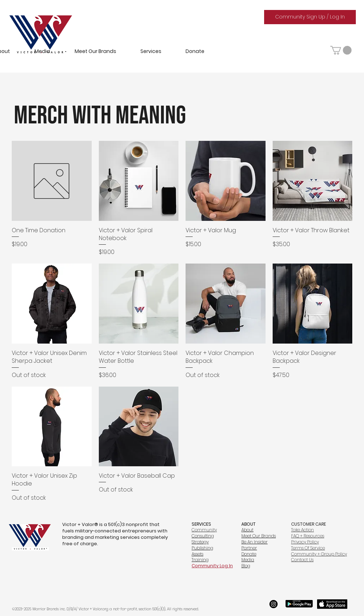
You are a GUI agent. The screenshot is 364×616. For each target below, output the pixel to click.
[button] (341, 50)
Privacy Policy (305, 542)
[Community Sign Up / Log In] (310, 17)
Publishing (202, 548)
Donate (249, 554)
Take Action (303, 530)
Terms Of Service (308, 548)
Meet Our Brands (259, 536)
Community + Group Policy (319, 554)
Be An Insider (255, 542)
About (247, 530)
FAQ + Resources (308, 536)
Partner (249, 548)
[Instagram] (274, 604)
